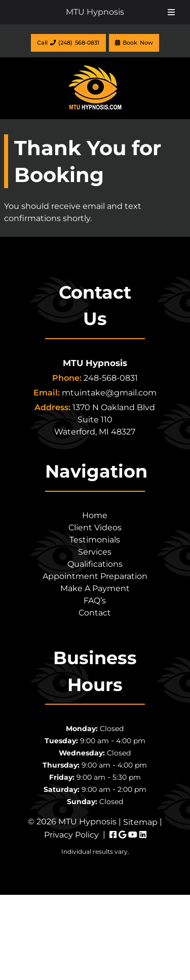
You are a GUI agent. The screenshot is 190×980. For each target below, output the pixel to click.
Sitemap (140, 822)
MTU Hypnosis (95, 12)
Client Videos (95, 528)
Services (95, 552)
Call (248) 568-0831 (68, 43)
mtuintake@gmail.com (109, 393)
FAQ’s (95, 601)
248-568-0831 (111, 378)
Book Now (134, 43)
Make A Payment (95, 588)
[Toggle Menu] (171, 12)
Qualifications (95, 564)
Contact (95, 613)
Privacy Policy (71, 835)
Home (95, 515)
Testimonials (95, 540)
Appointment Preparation (95, 576)
